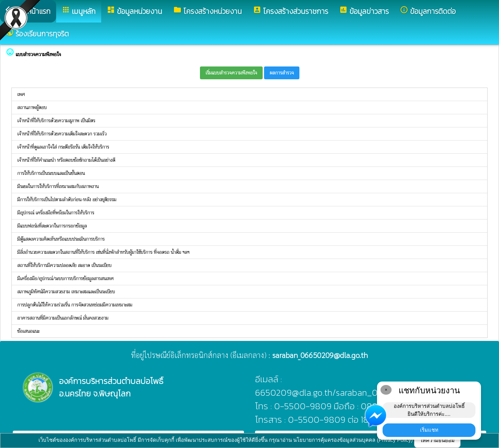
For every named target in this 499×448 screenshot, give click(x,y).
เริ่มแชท (429, 430)
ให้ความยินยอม (437, 440)
